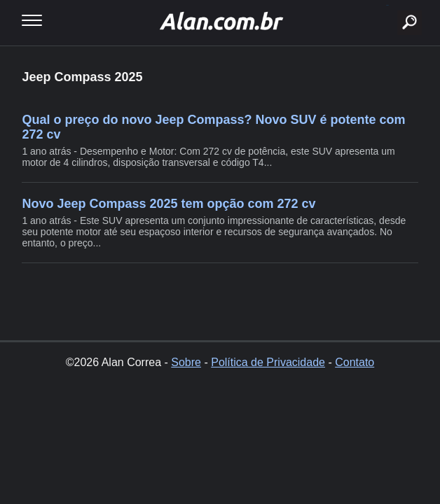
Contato (355, 362)
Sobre (186, 362)
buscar (388, 5)
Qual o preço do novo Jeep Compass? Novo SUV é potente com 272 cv (213, 127)
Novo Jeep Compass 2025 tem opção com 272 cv (169, 204)
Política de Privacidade (268, 362)
